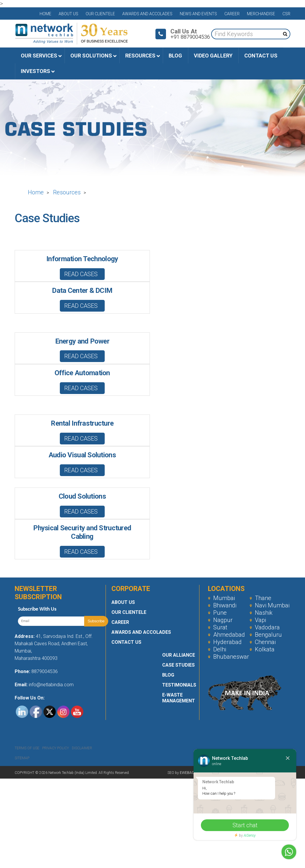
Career (232, 14)
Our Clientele (100, 14)
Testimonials (179, 685)
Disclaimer (82, 748)
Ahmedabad (226, 635)
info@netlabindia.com (51, 685)
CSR (286, 14)
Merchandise (261, 14)
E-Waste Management (179, 698)
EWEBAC (187, 773)
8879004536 (45, 671)
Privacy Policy (56, 748)
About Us (68, 14)
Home (45, 14)
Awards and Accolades (147, 14)
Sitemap (22, 758)
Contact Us (126, 642)
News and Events (198, 14)
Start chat (245, 825)
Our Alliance (179, 655)
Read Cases (84, 274)
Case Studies (178, 665)
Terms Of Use (27, 748)
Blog (168, 675)
